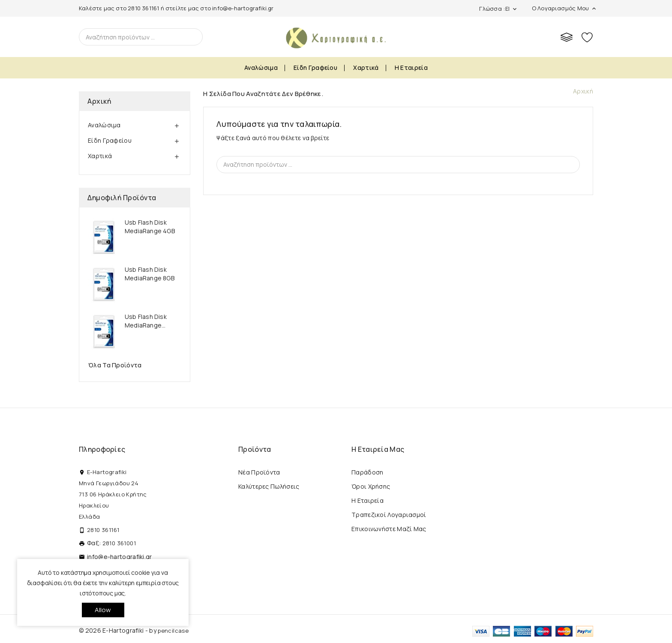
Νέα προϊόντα (259, 472)
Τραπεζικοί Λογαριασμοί (389, 515)
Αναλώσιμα (261, 68)
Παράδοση (367, 472)
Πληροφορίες (102, 449)
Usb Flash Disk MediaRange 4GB (150, 227)
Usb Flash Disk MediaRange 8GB (150, 274)
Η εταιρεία (411, 68)
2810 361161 (143, 8)
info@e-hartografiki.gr (243, 8)
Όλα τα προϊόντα (115, 365)
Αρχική (99, 101)
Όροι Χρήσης (371, 486)
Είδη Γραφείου (315, 68)
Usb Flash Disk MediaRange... (146, 321)
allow (103, 610)
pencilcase (173, 631)
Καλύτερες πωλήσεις (269, 486)
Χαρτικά (366, 68)
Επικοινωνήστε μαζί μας (389, 529)
